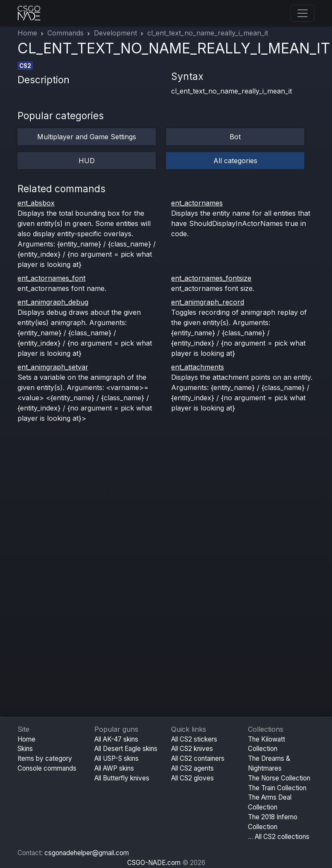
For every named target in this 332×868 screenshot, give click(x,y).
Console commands (47, 768)
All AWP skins (114, 768)
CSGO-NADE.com (154, 863)
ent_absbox (36, 203)
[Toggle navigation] (303, 13)
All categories (235, 161)
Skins (25, 749)
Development (115, 33)
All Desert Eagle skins (126, 749)
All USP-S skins (116, 758)
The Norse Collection (279, 778)
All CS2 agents (192, 768)
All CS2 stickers (194, 739)
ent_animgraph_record (208, 302)
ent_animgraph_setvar (53, 367)
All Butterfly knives (122, 778)
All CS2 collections (282, 837)
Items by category (45, 758)
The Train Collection (277, 788)
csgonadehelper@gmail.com (87, 853)
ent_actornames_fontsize (211, 278)
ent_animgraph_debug (53, 302)
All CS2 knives (192, 749)
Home (27, 33)
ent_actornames (197, 203)
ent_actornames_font (51, 278)
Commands (66, 33)
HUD (87, 161)
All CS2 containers (198, 758)
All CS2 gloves (192, 778)
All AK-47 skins (116, 739)
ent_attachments (198, 367)
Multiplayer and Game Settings (87, 137)
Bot (235, 137)
